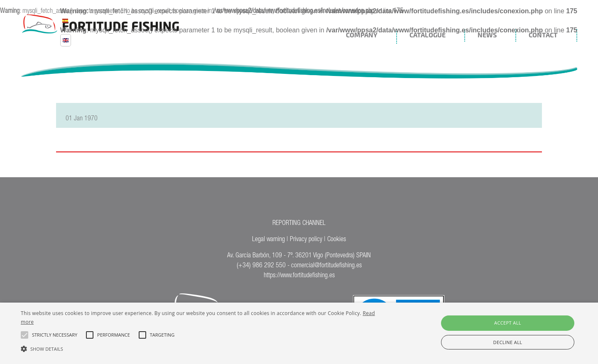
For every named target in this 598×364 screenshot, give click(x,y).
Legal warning (268, 240)
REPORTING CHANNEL (299, 224)
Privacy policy (306, 240)
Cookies (337, 240)
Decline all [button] (508, 342)
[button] (202, 348)
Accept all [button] (508, 323)
